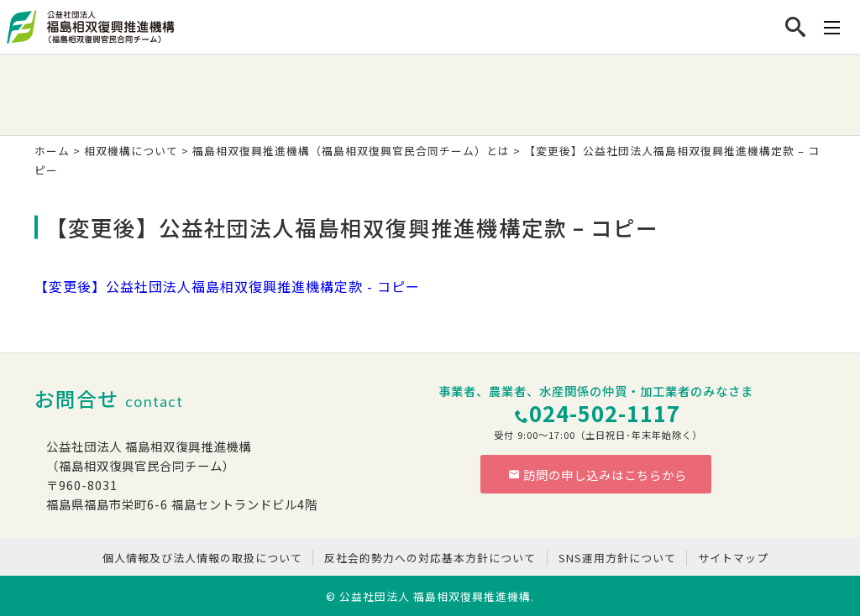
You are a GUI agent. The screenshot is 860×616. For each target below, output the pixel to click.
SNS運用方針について (617, 558)
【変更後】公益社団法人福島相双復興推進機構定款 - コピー (227, 286)
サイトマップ (733, 558)
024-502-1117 (605, 412)
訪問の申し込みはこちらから (598, 475)
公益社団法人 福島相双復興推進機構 (435, 596)
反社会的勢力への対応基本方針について (430, 558)
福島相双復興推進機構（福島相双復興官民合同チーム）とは (351, 151)
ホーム (52, 151)
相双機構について (131, 151)
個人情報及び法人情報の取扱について (202, 558)
